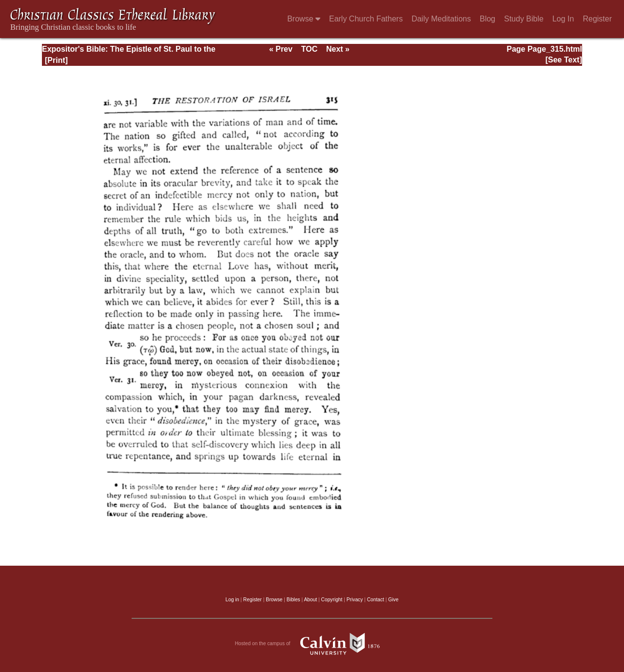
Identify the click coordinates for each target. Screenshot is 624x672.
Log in (233, 600)
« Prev (281, 49)
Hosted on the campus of (312, 644)
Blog (487, 19)
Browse (304, 19)
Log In (563, 19)
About (310, 600)
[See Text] (564, 60)
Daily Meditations (441, 19)
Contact (376, 600)
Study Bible (524, 19)
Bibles (293, 600)
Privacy (355, 600)
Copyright (332, 600)
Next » (338, 49)
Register (597, 19)
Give (393, 600)
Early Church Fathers (366, 19)
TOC (309, 49)
